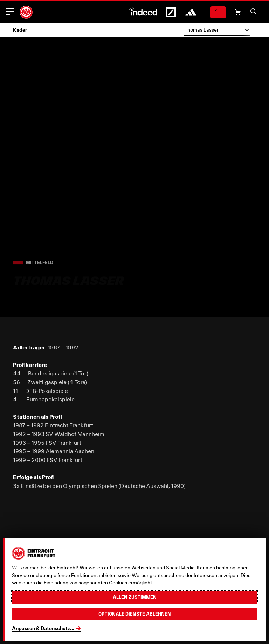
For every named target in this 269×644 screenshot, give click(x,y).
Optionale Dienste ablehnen (135, 614)
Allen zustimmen (135, 597)
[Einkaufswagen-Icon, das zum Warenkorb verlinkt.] (238, 12)
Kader (20, 30)
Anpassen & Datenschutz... (43, 628)
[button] (253, 11)
